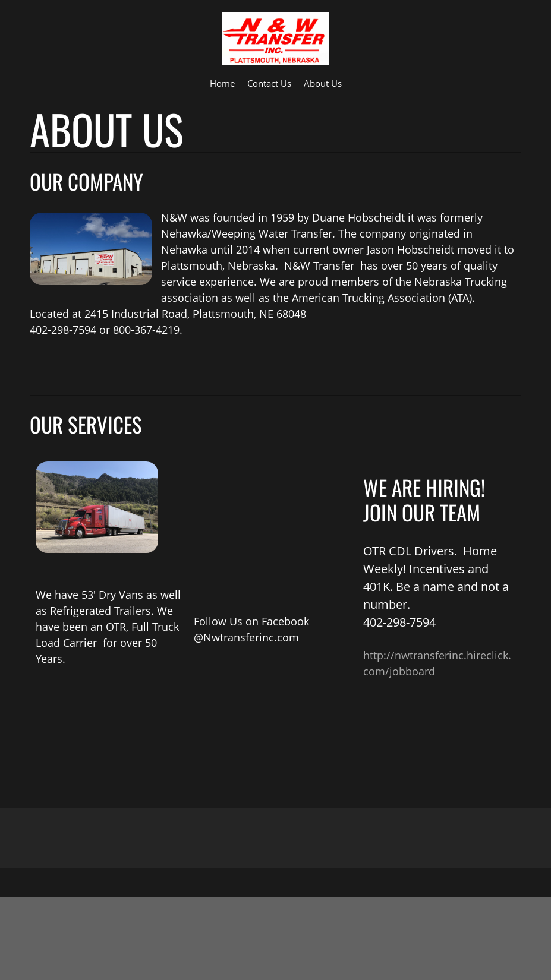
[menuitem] (222, 83)
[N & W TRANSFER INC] (275, 39)
